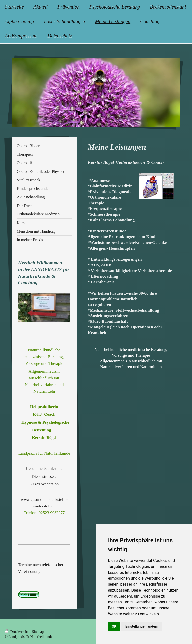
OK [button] (114, 626)
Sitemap (38, 632)
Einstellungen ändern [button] (142, 626)
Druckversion (18, 632)
